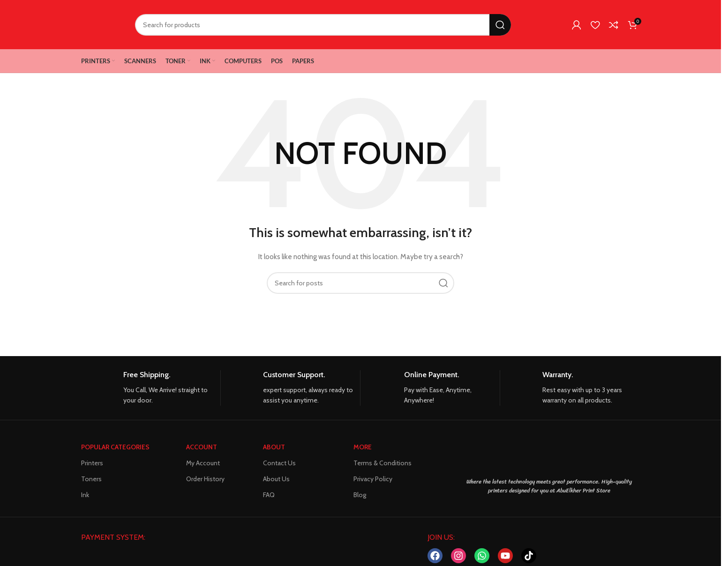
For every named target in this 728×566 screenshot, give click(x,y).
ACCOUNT (202, 447)
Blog (360, 495)
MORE (363, 447)
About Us (276, 479)
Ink (85, 495)
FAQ (269, 495)
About (274, 447)
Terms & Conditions (383, 463)
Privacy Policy (373, 479)
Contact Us (279, 463)
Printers (92, 463)
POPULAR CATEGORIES (115, 447)
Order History (205, 479)
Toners (91, 479)
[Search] (323, 25)
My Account (203, 463)
